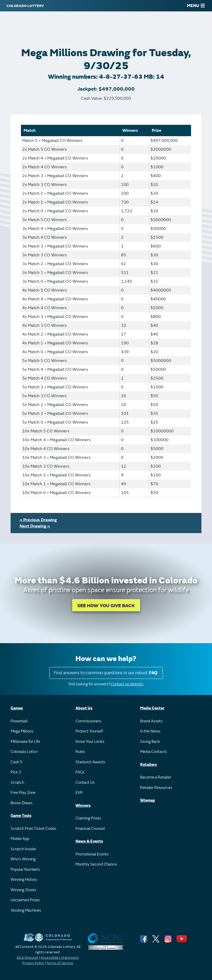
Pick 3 (16, 772)
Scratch (17, 783)
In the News (150, 731)
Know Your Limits (90, 742)
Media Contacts (154, 752)
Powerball (19, 721)
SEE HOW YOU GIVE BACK (106, 606)
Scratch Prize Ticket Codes (33, 829)
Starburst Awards (90, 762)
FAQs (80, 772)
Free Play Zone (23, 793)
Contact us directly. (127, 684)
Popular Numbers (25, 870)
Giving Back (150, 742)
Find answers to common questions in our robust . (106, 673)
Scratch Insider (23, 849)
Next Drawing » (35, 526)
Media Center (152, 708)
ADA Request (27, 958)
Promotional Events (92, 854)
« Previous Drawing (38, 520)
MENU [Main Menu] (196, 6)
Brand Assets (151, 721)
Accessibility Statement (60, 958)
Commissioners (88, 721)
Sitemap (148, 800)
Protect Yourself (89, 731)
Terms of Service (60, 963)
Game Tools (21, 816)
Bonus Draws (22, 803)
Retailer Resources (156, 788)
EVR (79, 793)
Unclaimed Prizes (25, 900)
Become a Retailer (156, 777)
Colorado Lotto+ (24, 752)
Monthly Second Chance (96, 864)
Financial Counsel (90, 829)
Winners (83, 806)
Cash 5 (16, 762)
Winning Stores (23, 890)
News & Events (89, 841)
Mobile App (20, 839)
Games (17, 708)
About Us (84, 708)
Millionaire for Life (25, 742)
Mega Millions (22, 731)
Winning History (24, 880)
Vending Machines (26, 910)
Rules (80, 752)
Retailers (149, 765)
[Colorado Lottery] (25, 6)
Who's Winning (23, 859)
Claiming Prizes (88, 818)
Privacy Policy (33, 963)
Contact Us (85, 783)
